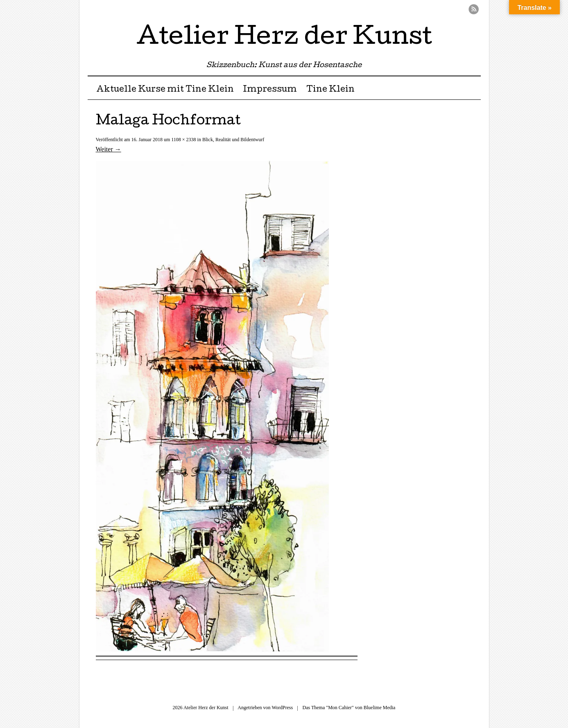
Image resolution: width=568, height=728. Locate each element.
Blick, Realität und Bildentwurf (233, 140)
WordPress (282, 708)
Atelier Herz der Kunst (284, 38)
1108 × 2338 (183, 140)
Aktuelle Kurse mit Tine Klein (165, 90)
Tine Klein (330, 90)
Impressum (270, 90)
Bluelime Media (380, 708)
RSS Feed (474, 9)
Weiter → (109, 149)
